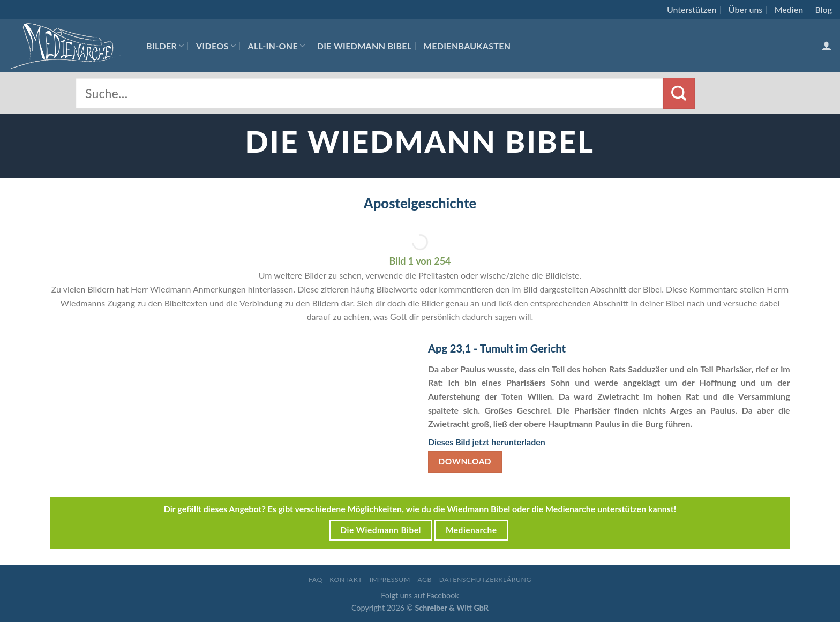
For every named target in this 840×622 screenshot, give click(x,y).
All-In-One (277, 46)
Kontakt (346, 579)
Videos (216, 46)
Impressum (390, 579)
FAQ (316, 579)
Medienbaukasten (467, 46)
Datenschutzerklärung (485, 579)
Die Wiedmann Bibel (365, 46)
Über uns (746, 9)
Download (465, 461)
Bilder (165, 46)
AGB (425, 579)
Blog (824, 9)
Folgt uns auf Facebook (420, 595)
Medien (789, 9)
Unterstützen (692, 9)
